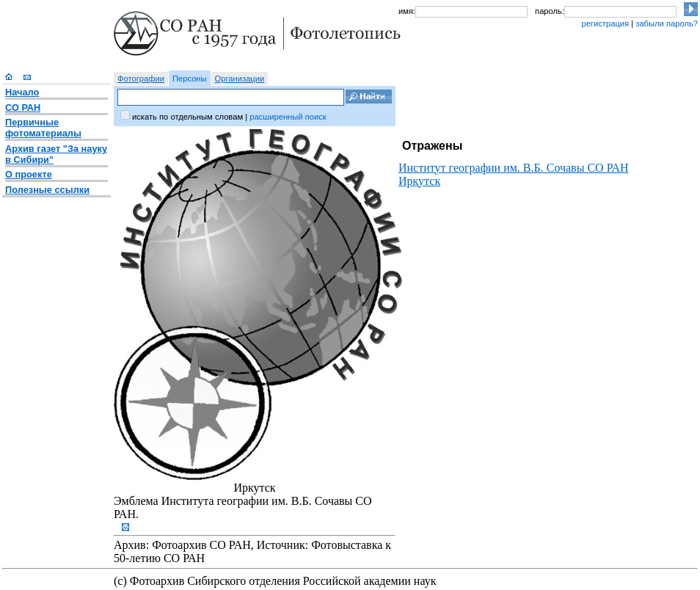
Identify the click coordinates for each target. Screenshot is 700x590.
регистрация (605, 23)
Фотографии (141, 79)
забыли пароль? (667, 23)
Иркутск (419, 181)
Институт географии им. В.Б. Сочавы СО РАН (514, 168)
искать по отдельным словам (187, 117)
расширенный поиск (288, 117)
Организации (240, 79)
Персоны (190, 79)
